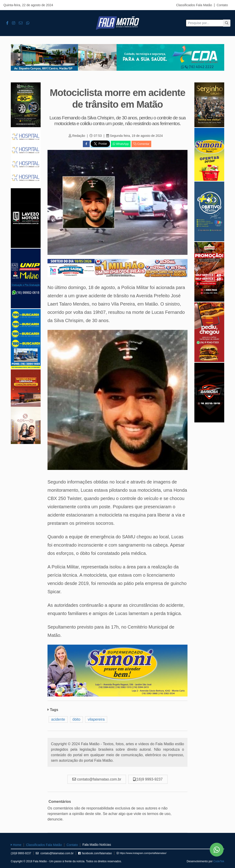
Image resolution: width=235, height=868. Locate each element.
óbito (77, 719)
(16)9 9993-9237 (21, 853)
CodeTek (219, 861)
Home (16, 845)
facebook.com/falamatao (95, 853)
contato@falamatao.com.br (55, 853)
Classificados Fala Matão (194, 5)
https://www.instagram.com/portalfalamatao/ (142, 853)
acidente (58, 719)
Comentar (141, 144)
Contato (222, 5)
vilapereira (96, 719)
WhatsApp (121, 144)
